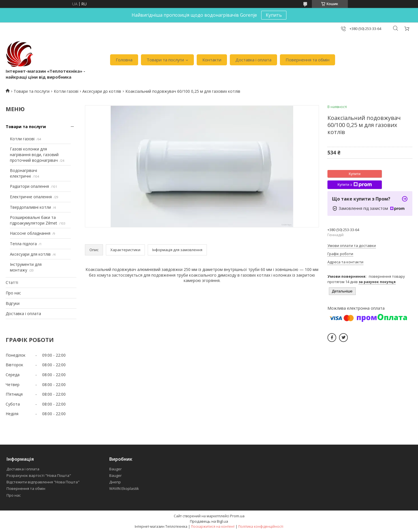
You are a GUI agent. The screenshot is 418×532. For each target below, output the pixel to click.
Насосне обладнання (30, 233)
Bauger (115, 469)
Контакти (212, 60)
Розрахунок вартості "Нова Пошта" (39, 475)
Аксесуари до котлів (102, 91)
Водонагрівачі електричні (23, 173)
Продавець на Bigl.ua (209, 521)
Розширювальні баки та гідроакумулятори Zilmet (34, 220)
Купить (274, 15)
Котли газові (66, 91)
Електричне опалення (31, 197)
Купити (355, 174)
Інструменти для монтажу (26, 267)
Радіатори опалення (29, 186)
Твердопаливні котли (30, 207)
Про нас (13, 293)
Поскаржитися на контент (213, 526)
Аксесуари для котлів (30, 254)
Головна (124, 60)
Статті (12, 282)
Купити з (354, 185)
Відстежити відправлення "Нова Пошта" (43, 482)
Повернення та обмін (307, 60)
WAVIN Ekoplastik (124, 488)
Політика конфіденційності (261, 526)
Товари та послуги (165, 60)
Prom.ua (237, 516)
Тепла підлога (23, 244)
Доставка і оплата (253, 60)
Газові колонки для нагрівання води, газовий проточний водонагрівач (34, 154)
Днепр (115, 482)
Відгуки (13, 303)
